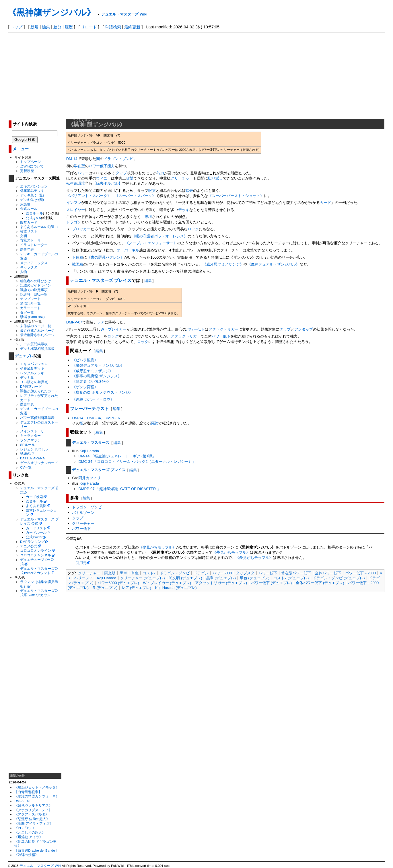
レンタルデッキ (32, 373)
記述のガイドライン (36, 285)
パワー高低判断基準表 (37, 418)
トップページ (30, 162)
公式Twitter (34, 537)
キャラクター (30, 267)
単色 (135, 573)
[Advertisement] (196, 75)
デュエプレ (24, 356)
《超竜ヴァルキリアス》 (33, 805)
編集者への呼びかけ (36, 281)
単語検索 (113, 27)
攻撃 (130, 178)
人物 (24, 272)
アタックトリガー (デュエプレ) (221, 583)
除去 (189, 191)
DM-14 (72, 159)
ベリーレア (84, 578)
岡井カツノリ (90, 478)
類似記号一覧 (30, 303)
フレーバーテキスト (89, 408)
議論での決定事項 (34, 290)
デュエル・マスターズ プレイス (101, 280)
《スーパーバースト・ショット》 (236, 196)
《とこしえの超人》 (30, 832)
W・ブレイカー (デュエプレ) (167, 583)
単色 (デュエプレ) (255, 578)
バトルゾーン (83, 513)
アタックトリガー (223, 329)
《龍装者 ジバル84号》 (91, 382)
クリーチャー (182, 178)
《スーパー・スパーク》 (135, 196)
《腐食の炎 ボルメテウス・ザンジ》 (102, 392)
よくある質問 (36, 506)
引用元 (81, 563)
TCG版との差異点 (34, 382)
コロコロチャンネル (36, 555)
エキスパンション (34, 186)
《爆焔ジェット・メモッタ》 (37, 787)
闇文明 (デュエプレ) (185, 578)
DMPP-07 (74, 322)
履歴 (69, 27)
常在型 (79, 166)
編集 (46, 27)
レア (101, 322)
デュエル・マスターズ (91, 443)
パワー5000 (222, 573)
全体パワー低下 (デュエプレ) (320, 583)
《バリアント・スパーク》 (89, 196)
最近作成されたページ (37, 330)
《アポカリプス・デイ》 (33, 810)
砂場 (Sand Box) (32, 317)
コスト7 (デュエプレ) (291, 578)
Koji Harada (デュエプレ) (176, 588)
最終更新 (132, 27)
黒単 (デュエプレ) (221, 578)
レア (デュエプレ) (136, 588)
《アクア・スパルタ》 (32, 814)
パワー (83, 173)
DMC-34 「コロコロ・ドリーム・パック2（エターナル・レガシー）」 (137, 462)
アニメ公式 (29, 546)
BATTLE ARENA (32, 458)
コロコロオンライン (36, 550)
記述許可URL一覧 (34, 294)
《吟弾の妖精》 (26, 855)
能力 (111, 166)
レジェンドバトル (34, 449)
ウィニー (104, 178)
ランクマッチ (30, 440)
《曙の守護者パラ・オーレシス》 (160, 236)
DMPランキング (32, 542)
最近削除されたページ (37, 335)
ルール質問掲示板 (34, 344)
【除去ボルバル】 (107, 183)
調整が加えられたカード (39, 391)
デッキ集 (27, 378)
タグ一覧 (27, 312)
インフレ (74, 203)
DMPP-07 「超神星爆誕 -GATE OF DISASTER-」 (119, 489)
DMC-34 (94, 418)
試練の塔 (27, 453)
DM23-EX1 (23, 801)
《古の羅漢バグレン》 (106, 257)
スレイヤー (76, 210)
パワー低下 (98, 166)
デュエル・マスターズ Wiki (124, 14)
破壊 (148, 217)
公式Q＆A (33, 218)
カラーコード (30, 308)
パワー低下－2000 (360, 573)
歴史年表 (27, 249)
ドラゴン (74, 222)
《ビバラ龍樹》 (85, 360)
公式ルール (29, 209)
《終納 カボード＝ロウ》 (93, 399)
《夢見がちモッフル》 (157, 547)
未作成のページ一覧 (36, 326)
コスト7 (149, 573)
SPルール (28, 445)
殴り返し (215, 178)
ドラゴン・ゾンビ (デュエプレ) (339, 578)
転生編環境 (76, 183)
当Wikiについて (32, 166)
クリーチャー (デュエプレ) (142, 578)
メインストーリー (34, 431)
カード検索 (34, 497)
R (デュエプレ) (105, 588)
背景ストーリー (32, 240)
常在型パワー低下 (296, 573)
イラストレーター (34, 245)
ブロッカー (81, 229)
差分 (57, 27)
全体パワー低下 (328, 573)
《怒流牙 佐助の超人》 (32, 819)
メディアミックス (34, 263)
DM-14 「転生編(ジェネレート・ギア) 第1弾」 (117, 456)
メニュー (21, 149)
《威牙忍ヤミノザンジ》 (223, 264)
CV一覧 (26, 467)
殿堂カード (29, 222)
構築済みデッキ (32, 191)
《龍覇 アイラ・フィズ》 (34, 823)
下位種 (78, 257)
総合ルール (34, 213)
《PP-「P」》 (25, 828)
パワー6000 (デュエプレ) (118, 583)
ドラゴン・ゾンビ (118, 159)
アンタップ (304, 329)
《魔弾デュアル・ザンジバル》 (273, 264)
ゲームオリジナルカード (39, 463)
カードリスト (36, 528)
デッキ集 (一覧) (32, 195)
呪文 (152, 191)
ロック (193, 229)
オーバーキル (128, 250)
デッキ (184, 210)
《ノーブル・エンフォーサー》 (151, 243)
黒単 (123, 573)
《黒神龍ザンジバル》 (51, 12)
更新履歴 (27, 171)
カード (325, 203)
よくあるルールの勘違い (39, 227)
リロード (89, 27)
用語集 (25, 204)
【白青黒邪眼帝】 (28, 792)
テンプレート (30, 299)
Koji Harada (89, 451)
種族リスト (29, 231)
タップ (121, 173)
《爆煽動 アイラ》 (29, 837)
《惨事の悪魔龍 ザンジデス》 (97, 376)
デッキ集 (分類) (32, 200)
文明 (24, 236)
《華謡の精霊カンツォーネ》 (37, 796)
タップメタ (245, 573)
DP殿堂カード (31, 386)
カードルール (36, 532)
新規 (34, 27)
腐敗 (154, 423)
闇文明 (110, 573)
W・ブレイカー (114, 329)
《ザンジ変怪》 (85, 387)
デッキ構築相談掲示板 (37, 349)
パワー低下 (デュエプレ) (271, 583)
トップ (16, 27)
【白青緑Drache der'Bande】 (36, 850)
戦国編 (78, 264)
